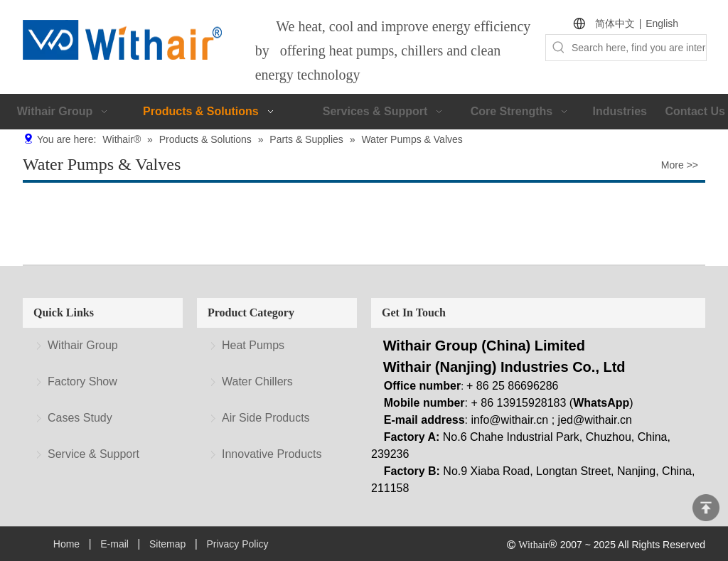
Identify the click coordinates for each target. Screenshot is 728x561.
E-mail (114, 544)
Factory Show (82, 381)
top (706, 508)
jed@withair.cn (595, 420)
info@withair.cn (510, 420)
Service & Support (93, 454)
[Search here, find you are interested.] (639, 48)
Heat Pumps (253, 345)
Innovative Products (272, 454)
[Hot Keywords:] (559, 48)
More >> (680, 165)
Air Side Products (266, 418)
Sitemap (167, 544)
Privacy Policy (237, 544)
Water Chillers (257, 381)
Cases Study (80, 418)
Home (66, 544)
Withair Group (83, 345)
